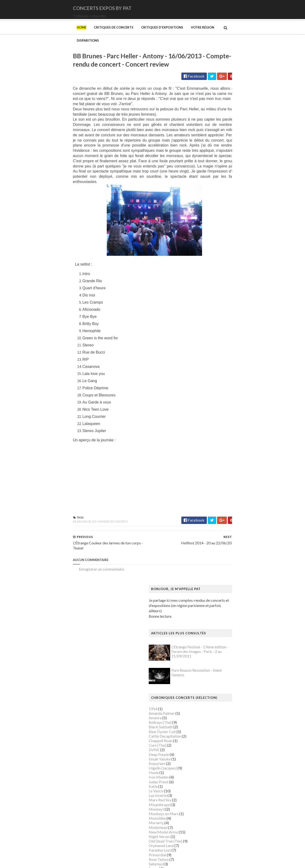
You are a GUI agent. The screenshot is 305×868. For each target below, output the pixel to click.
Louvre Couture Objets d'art (225, 600)
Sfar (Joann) (212, 778)
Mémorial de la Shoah (220, 728)
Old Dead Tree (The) (219, 309)
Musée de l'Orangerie (220, 701)
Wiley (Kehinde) (216, 820)
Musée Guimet (215, 678)
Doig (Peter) (213, 486)
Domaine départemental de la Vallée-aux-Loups (241, 491)
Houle (208, 240)
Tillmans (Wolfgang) (219, 797)
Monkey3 (211, 277)
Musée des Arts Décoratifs (224, 705)
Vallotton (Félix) (216, 801)
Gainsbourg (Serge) (218, 514)
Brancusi (210, 441)
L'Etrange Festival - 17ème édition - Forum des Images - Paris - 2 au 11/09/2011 (254, 119)
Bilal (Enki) (211, 432)
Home (28, 34)
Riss (206, 769)
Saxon (207, 336)
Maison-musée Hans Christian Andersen (235, 628)
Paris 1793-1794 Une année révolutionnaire (238, 747)
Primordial (211, 323)
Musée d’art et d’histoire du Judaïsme (233, 724)
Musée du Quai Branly (221, 719)
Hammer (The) (215, 559)
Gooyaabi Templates (108, 861)
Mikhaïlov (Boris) (217, 655)
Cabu (207, 454)
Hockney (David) (216, 573)
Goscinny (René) (216, 541)
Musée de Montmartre (221, 692)
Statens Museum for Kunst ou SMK (231, 783)
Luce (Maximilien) (217, 605)
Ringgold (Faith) (216, 765)
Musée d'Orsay (215, 687)
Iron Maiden (213, 245)
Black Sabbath (215, 195)
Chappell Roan (214, 209)
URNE (208, 355)
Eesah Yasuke (213, 227)
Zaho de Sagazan (216, 368)
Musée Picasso (215, 683)
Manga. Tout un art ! (219, 637)
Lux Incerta (212, 263)
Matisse (209, 642)
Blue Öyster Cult (216, 199)
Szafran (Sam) (214, 792)
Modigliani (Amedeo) (220, 660)
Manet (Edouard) (216, 632)
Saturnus (210, 332)
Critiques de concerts (60, 34)
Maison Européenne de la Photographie (234, 614)
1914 (207, 176)
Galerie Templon (216, 527)
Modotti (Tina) (215, 664)
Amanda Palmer (216, 181)
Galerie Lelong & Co (219, 523)
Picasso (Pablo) (215, 760)
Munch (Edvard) (216, 669)
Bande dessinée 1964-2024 (225, 427)
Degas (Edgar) (214, 477)
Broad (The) (212, 445)
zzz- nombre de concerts (56, 525)
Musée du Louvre (216, 715)
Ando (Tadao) (214, 404)
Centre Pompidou (217, 464)
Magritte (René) (216, 610)
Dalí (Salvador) (215, 473)
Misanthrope (213, 272)
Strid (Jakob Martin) (219, 788)
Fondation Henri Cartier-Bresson (229, 505)
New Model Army (217, 300)
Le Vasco (210, 259)
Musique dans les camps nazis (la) (230, 673)
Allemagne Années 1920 (222, 395)
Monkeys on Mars (217, 282)
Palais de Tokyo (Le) (219, 742)
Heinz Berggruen (216, 564)
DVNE (208, 218)
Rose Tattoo (213, 327)
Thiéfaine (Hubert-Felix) (222, 350)
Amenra (209, 186)
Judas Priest (212, 249)
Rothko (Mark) (215, 774)
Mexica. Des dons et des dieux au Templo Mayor (242, 646)
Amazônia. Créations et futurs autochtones (237, 400)
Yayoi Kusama (214, 824)
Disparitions (179, 34)
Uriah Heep (212, 364)
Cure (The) (211, 213)
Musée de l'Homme (219, 696)
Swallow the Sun (216, 345)
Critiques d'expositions (108, 34)
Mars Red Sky (214, 268)
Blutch (208, 436)
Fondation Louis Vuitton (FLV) (227, 509)
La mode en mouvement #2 (224, 591)
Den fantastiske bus (219, 482)
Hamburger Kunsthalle (221, 555)
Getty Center (213, 532)
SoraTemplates (51, 861)
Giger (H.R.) (212, 537)
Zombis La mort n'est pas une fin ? (230, 829)
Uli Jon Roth (212, 359)
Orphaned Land (215, 313)
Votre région (149, 34)
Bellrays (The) (214, 190)
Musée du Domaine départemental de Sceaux (239, 710)
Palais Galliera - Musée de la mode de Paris (237, 737)
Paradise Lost (214, 318)
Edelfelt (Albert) (216, 496)
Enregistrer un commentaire (48, 573)
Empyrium (211, 231)
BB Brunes (27, 525)
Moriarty (210, 291)
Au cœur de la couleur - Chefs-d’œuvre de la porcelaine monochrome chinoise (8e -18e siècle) (242, 415)
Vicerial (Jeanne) (216, 815)
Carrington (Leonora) (220, 459)
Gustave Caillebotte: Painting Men (231, 550)
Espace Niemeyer (217, 500)
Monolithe (211, 286)
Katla (207, 254)
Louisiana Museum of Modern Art (230, 596)
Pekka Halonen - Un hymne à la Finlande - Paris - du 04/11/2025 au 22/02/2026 (244, 753)
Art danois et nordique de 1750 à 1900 (234, 409)
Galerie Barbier (215, 518)
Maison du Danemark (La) (224, 623)
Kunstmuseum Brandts (221, 578)
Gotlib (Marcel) (215, 546)
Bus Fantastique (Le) (219, 450)
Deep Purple (213, 222)
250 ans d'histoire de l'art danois (229, 391)
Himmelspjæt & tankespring (226, 569)
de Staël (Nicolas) (217, 842)
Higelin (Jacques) (217, 236)
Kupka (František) (217, 582)
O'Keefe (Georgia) (218, 733)
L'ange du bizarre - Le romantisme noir (233, 587)
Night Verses (213, 304)
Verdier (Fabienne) (218, 811)
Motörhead (212, 295)
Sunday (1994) (214, 341)
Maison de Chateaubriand (224, 619)
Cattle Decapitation (219, 204)
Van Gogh (211, 806)
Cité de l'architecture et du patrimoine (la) (236, 468)
